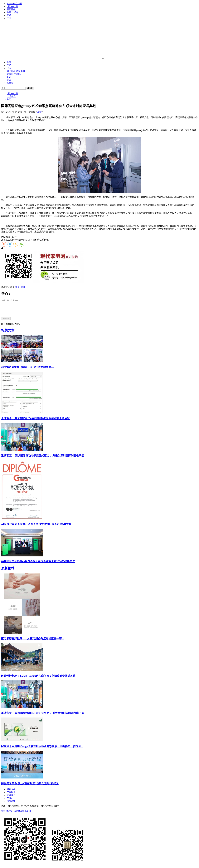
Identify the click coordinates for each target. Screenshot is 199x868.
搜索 (30, 88)
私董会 (10, 83)
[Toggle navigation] (103, 58)
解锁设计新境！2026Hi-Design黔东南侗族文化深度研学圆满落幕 (38, 679)
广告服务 (11, 796)
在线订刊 (11, 801)
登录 (9, 15)
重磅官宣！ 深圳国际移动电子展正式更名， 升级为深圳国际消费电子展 (43, 459)
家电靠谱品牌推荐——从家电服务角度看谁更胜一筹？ (33, 642)
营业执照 (26, 815)
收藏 (39, 112)
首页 (9, 62)
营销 (9, 65)
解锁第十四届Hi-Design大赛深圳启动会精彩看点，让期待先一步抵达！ (42, 750)
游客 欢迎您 (12, 12)
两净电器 (21, 71)
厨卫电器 (11, 71)
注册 (9, 18)
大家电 (10, 74)
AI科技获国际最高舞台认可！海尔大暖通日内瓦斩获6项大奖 (36, 527)
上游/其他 (11, 96)
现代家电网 (12, 6)
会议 (9, 80)
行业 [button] (9, 68)
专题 (9, 77)
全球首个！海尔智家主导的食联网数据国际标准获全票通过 (35, 422)
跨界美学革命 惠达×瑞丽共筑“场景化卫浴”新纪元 (30, 787)
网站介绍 (11, 793)
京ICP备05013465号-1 (12, 815)
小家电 (17, 74)
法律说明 (11, 804)
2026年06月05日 (14, 4)
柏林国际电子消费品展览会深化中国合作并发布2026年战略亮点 (38, 565)
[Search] (13, 88)
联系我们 (11, 798)
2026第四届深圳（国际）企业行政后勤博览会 (27, 370)
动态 (9, 99)
